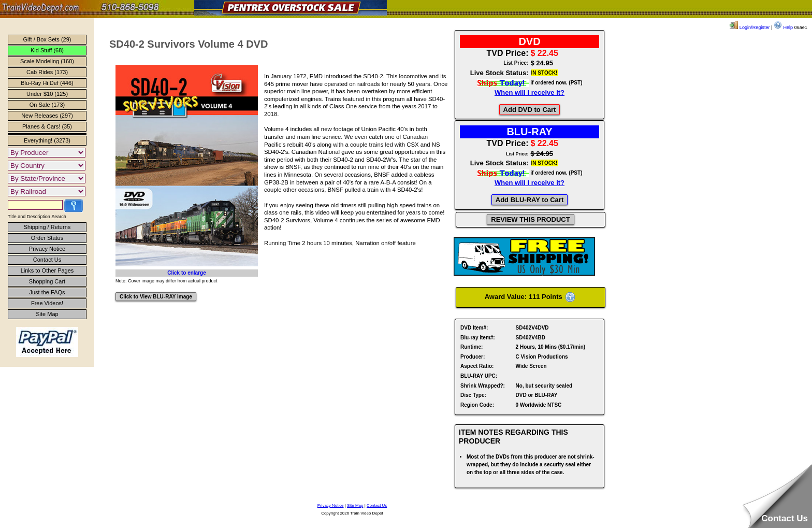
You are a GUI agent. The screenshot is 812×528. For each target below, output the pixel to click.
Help (783, 27)
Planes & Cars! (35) (47, 126)
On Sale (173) (47, 105)
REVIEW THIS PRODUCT (530, 219)
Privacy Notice (47, 249)
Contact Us (47, 260)
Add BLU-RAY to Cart (530, 200)
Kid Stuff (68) (47, 50)
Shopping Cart (47, 281)
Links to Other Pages (47, 270)
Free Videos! (47, 303)
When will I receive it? (530, 92)
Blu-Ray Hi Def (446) (47, 83)
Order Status (47, 238)
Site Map (47, 314)
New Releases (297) (47, 116)
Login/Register (750, 27)
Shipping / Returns (47, 227)
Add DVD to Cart (530, 110)
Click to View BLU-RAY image (156, 297)
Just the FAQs (47, 292)
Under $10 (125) (47, 94)
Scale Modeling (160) (47, 61)
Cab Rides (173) (47, 72)
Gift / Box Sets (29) (47, 39)
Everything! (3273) (47, 140)
